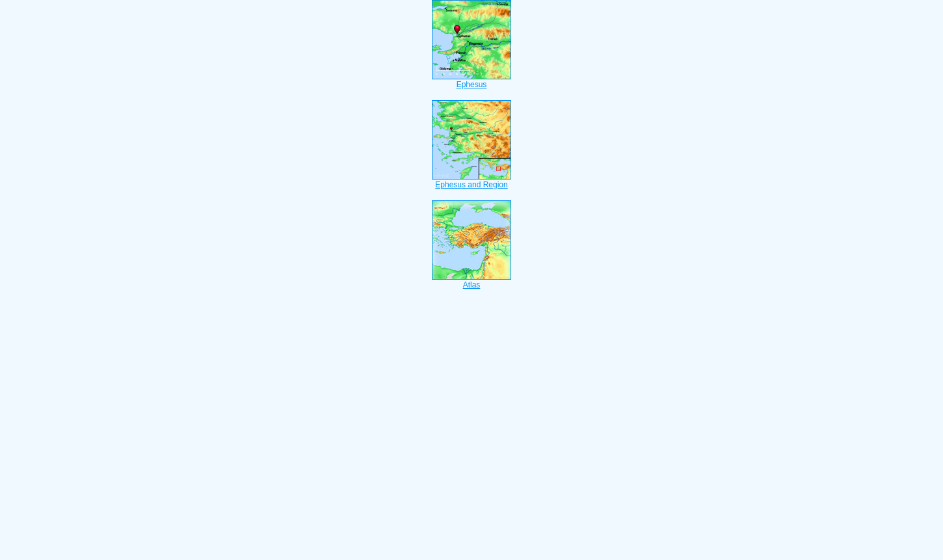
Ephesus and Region (471, 181)
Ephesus (471, 81)
